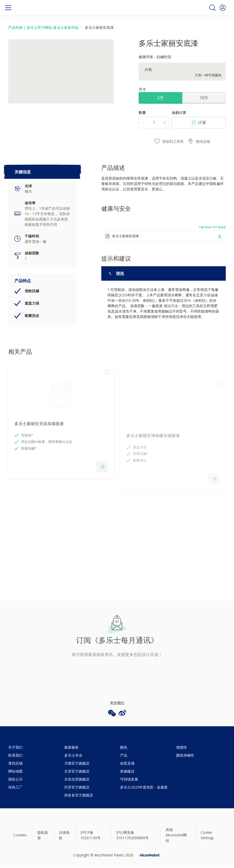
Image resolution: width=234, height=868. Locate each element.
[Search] (212, 8)
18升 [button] (204, 98)
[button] (223, 8)
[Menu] (8, 8)
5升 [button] (161, 98)
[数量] (154, 123)
